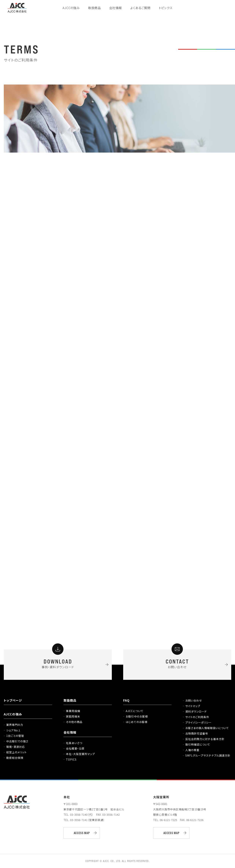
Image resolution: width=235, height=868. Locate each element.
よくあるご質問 (140, 8)
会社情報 (116, 8)
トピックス (166, 8)
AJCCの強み (71, 8)
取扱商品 (94, 8)
